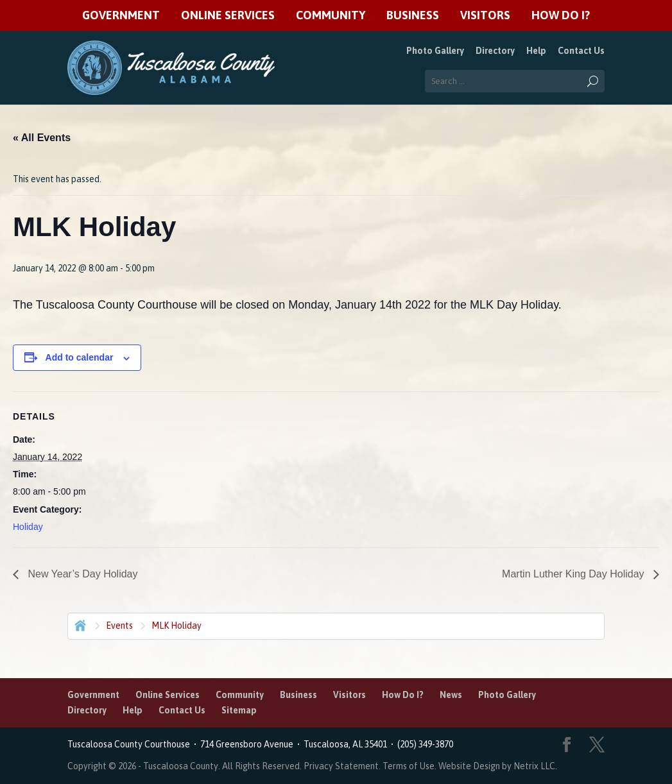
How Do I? (561, 16)
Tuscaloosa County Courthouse (131, 744)
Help (536, 51)
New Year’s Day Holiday (82, 574)
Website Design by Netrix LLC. (498, 766)
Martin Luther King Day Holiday (574, 574)
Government (121, 16)
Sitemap (239, 710)
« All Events (42, 138)
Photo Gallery (435, 51)
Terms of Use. (410, 766)
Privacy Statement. (342, 766)
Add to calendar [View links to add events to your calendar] (80, 357)
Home (79, 624)
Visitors (485, 16)
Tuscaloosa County (181, 766)
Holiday (28, 527)
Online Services (228, 16)
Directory (495, 51)
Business (413, 16)
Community (331, 16)
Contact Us (581, 51)
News (451, 695)
